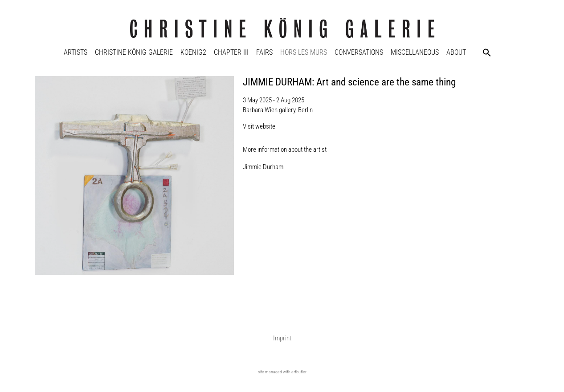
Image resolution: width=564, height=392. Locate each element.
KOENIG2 (193, 52)
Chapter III (231, 52)
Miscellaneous (415, 52)
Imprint (282, 338)
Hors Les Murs (304, 52)
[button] (487, 53)
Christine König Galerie (134, 52)
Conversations (359, 52)
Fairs (264, 52)
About (456, 52)
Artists (76, 52)
